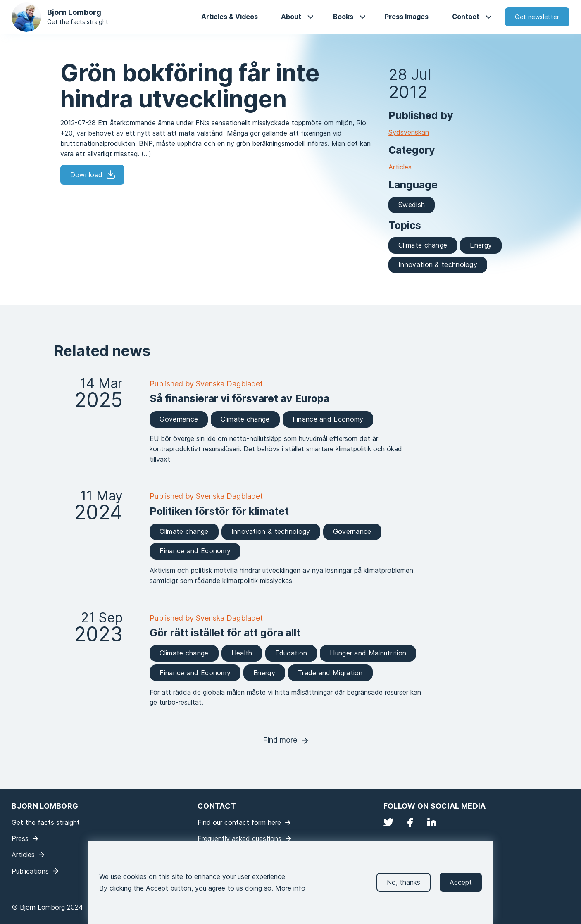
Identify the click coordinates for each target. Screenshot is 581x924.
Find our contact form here (239, 822)
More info (290, 893)
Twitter (388, 822)
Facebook (410, 822)
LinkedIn (432, 822)
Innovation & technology (438, 264)
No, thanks (404, 887)
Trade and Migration (330, 673)
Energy (481, 245)
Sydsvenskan (409, 132)
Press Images (407, 17)
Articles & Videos (230, 17)
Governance (179, 419)
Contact (466, 17)
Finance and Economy (328, 419)
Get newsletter (537, 17)
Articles (400, 167)
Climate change (423, 245)
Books (343, 17)
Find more (280, 740)
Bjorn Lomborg (74, 12)
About (291, 17)
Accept (461, 887)
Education (291, 653)
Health (242, 653)
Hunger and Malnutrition (368, 653)
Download (86, 175)
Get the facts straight (78, 22)
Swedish (412, 205)
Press (20, 838)
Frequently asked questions (239, 838)
